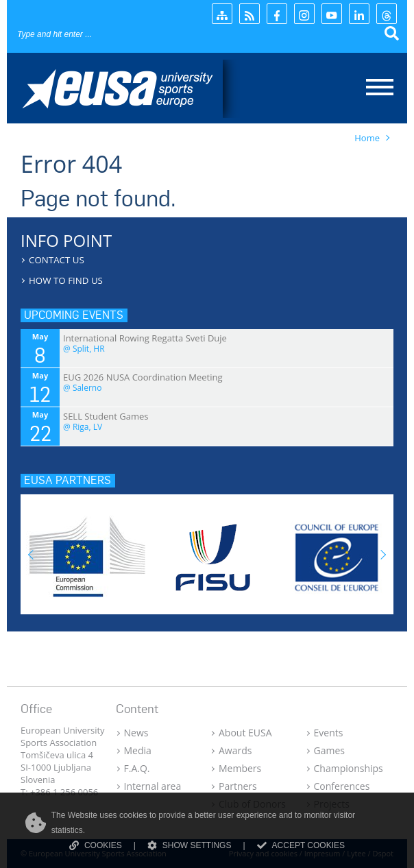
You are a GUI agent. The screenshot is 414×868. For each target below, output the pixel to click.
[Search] (100, 34)
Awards (235, 750)
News (136, 733)
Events (329, 733)
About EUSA (245, 733)
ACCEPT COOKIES (301, 845)
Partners (238, 786)
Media (138, 750)
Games (329, 750)
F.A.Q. (137, 768)
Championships (349, 768)
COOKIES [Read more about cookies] (96, 845)
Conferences (342, 786)
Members (240, 768)
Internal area (153, 786)
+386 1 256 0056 (64, 792)
